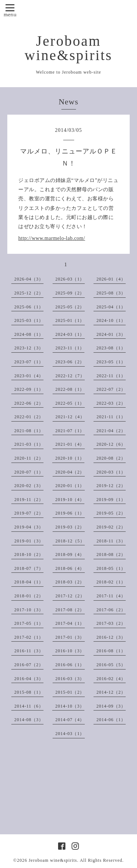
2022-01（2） (29, 417)
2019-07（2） (29, 513)
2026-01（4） (111, 279)
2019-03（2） (70, 527)
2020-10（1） (70, 458)
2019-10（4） (70, 500)
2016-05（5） (111, 665)
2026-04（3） (29, 279)
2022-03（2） (111, 403)
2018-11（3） (111, 541)
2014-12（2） (111, 692)
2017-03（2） (111, 623)
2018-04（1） (29, 582)
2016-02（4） (111, 679)
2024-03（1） (70, 334)
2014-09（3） (111, 706)
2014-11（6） (29, 706)
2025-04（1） (111, 307)
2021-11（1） (111, 417)
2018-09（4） (70, 554)
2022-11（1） (111, 376)
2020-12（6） (111, 444)
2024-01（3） (111, 334)
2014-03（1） (70, 734)
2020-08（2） (111, 458)
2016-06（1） (70, 665)
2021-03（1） (29, 444)
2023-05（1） (111, 362)
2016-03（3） (70, 679)
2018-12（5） (70, 541)
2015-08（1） (29, 692)
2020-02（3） (29, 486)
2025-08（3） (111, 293)
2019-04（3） (29, 527)
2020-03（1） (111, 472)
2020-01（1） (70, 486)
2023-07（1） (29, 362)
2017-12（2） (70, 596)
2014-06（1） (111, 720)
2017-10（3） (29, 610)
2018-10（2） (29, 554)
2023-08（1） (111, 348)
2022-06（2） (29, 403)
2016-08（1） (111, 651)
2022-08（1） (70, 389)
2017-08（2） (70, 610)
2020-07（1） (29, 472)
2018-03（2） (70, 582)
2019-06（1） (70, 513)
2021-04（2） (111, 431)
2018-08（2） (111, 554)
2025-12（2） (29, 293)
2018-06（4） (70, 568)
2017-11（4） (111, 596)
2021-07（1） (70, 431)
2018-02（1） (111, 582)
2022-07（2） (111, 389)
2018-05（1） (111, 568)
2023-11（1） (70, 348)
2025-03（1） (29, 320)
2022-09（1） (29, 389)
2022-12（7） (70, 376)
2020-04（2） (70, 472)
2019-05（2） (111, 513)
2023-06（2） (70, 362)
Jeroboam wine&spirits (68, 48)
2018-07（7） (29, 568)
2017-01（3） (70, 637)
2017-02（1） (29, 637)
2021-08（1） (29, 431)
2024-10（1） (111, 320)
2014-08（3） (29, 720)
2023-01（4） (29, 376)
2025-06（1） (29, 307)
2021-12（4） (70, 417)
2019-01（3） (29, 541)
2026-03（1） (70, 279)
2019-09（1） (111, 500)
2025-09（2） (70, 293)
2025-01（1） (70, 320)
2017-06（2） (111, 610)
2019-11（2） (29, 500)
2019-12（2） (111, 486)
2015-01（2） (70, 692)
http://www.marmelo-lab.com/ (52, 238)
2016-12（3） (111, 637)
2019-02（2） (111, 527)
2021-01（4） (70, 444)
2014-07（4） (70, 720)
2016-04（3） (29, 679)
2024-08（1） (29, 334)
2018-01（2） (29, 596)
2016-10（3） (70, 651)
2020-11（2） (29, 458)
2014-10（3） (70, 706)
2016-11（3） (29, 651)
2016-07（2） (29, 665)
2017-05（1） (29, 623)
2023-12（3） (29, 348)
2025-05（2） (70, 307)
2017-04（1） (70, 623)
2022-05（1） (70, 403)
